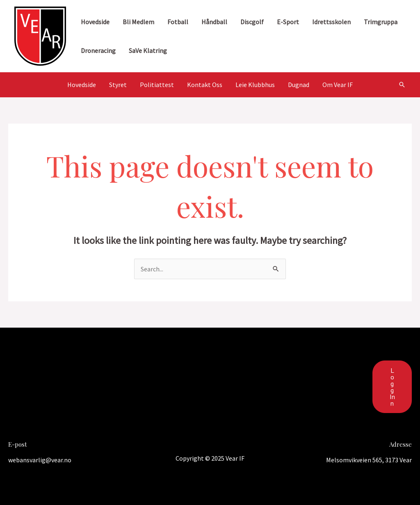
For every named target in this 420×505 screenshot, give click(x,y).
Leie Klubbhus (255, 85)
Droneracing (98, 50)
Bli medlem (138, 22)
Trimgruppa (381, 22)
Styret (118, 85)
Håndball (214, 22)
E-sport (288, 22)
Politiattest (157, 85)
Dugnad (299, 85)
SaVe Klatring (148, 50)
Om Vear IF (338, 85)
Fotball (178, 22)
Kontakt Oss (205, 85)
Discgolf (252, 22)
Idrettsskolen (331, 22)
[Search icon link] (402, 85)
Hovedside (95, 22)
